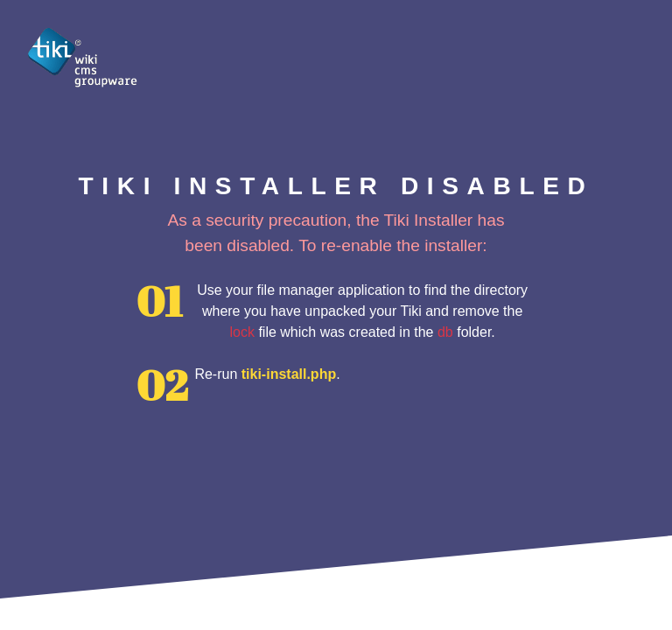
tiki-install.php (289, 374)
